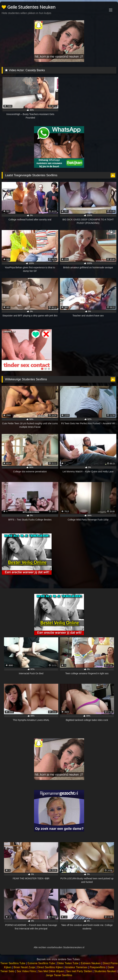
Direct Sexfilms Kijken (50, 967)
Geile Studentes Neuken (29, 7)
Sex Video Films (26, 971)
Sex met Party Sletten (79, 971)
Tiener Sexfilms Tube (13, 963)
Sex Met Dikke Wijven (51, 971)
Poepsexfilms (98, 967)
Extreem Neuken (91, 963)
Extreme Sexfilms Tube (41, 963)
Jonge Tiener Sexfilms (59, 975)
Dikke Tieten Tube (68, 963)
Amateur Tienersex (76, 967)
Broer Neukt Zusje (24, 967)
